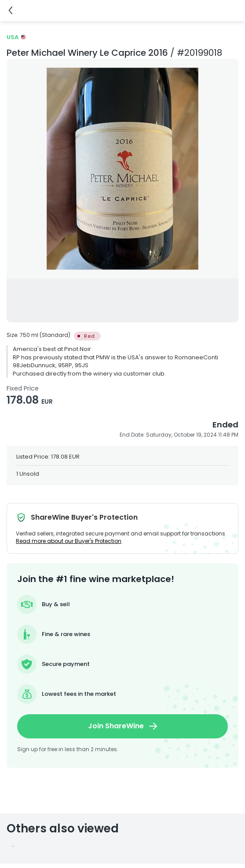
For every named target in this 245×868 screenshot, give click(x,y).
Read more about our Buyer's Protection (69, 541)
